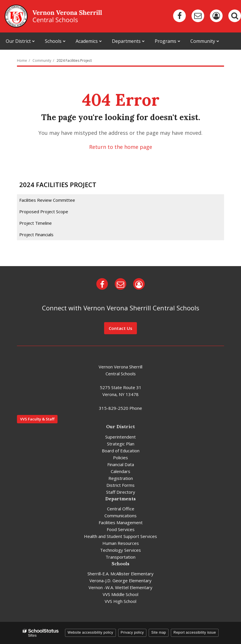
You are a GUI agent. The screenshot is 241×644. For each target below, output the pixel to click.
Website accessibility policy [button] (90, 633)
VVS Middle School (120, 594)
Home (22, 60)
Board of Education (121, 451)
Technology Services (120, 550)
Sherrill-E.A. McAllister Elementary (120, 574)
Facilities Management (121, 522)
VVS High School (120, 601)
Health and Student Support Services (120, 536)
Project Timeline (36, 223)
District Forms (120, 485)
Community (42, 60)
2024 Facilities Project (74, 60)
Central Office (121, 509)
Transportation (120, 557)
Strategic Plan (121, 444)
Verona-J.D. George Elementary (120, 580)
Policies (120, 457)
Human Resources (121, 543)
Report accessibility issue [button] (195, 633)
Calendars (120, 471)
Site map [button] (159, 633)
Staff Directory (121, 492)
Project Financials (36, 234)
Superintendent (120, 437)
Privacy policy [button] (132, 633)
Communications (120, 516)
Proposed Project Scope (44, 212)
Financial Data (121, 464)
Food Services (121, 529)
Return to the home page (121, 147)
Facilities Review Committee (47, 200)
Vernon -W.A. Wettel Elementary (120, 587)
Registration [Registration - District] (121, 478)
